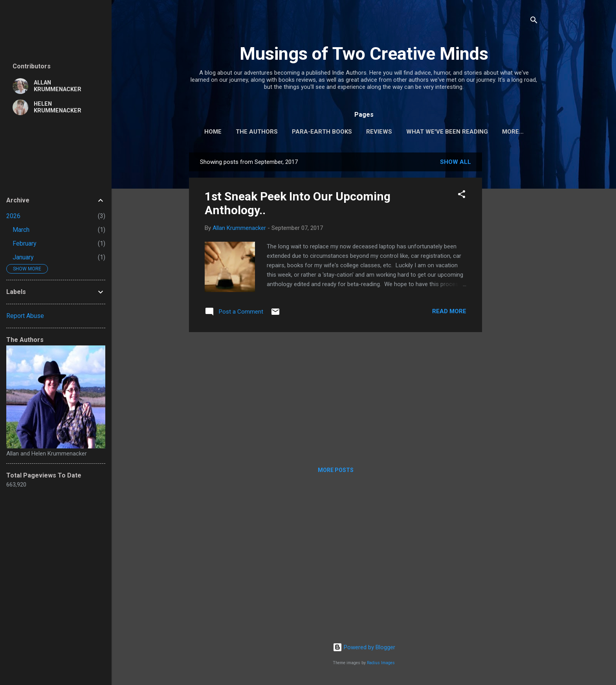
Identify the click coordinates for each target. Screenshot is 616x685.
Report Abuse (25, 316)
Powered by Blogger (364, 649)
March (21, 230)
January (23, 257)
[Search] (534, 21)
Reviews (379, 132)
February (25, 243)
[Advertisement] (513, 272)
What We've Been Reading (447, 132)
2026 (13, 216)
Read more (449, 313)
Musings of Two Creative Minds (364, 54)
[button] (462, 197)
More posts (336, 472)
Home (213, 132)
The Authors (257, 132)
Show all (456, 163)
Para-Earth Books (322, 132)
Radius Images (381, 664)
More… (513, 132)
